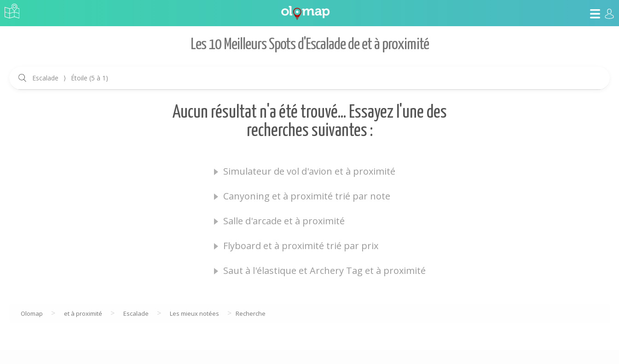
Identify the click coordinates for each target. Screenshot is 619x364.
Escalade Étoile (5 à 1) (70, 78)
